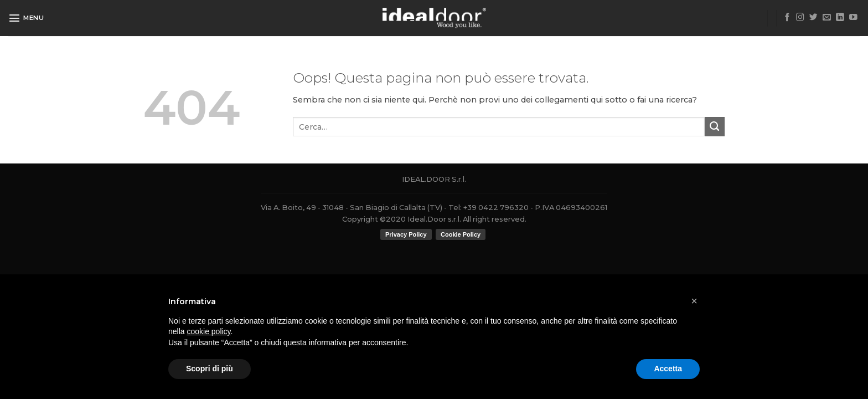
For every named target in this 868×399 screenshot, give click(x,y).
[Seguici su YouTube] (853, 18)
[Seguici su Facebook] (787, 18)
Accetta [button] (668, 369)
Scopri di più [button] (210, 369)
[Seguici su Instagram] (800, 18)
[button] (694, 301)
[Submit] (715, 127)
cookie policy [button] (208, 331)
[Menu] (26, 18)
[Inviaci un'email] (827, 18)
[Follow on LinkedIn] (840, 18)
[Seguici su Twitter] (813, 18)
